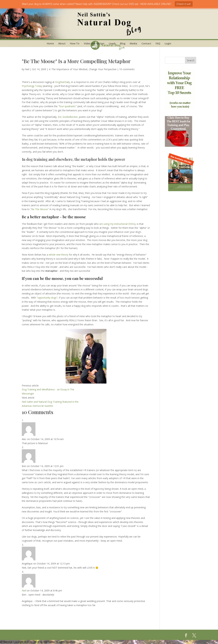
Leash (112, 43)
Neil (27, 69)
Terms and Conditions (89, 642)
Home (50, 43)
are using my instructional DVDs (117, 224)
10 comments (127, 69)
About (62, 43)
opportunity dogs (47, 298)
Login (168, 43)
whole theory (58, 255)
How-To (75, 43)
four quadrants (67, 106)
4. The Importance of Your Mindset (68, 69)
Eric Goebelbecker (68, 117)
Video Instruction (94, 43)
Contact (146, 43)
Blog (123, 43)
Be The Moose (40, 209)
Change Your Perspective (103, 69)
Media (133, 43)
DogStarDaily (63, 82)
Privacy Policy (111, 642)
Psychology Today (32, 86)
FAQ (158, 43)
